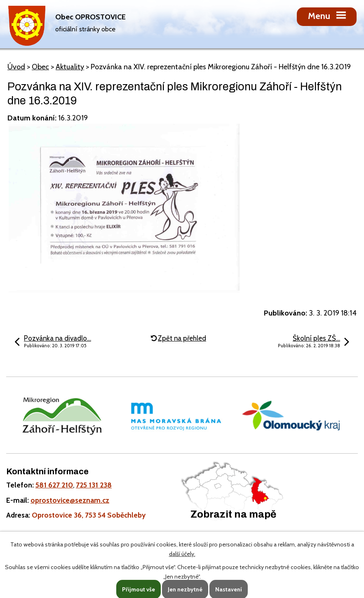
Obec (40, 67)
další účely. (182, 554)
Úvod (16, 67)
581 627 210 (54, 485)
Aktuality (70, 67)
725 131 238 (94, 485)
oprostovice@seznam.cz (70, 500)
